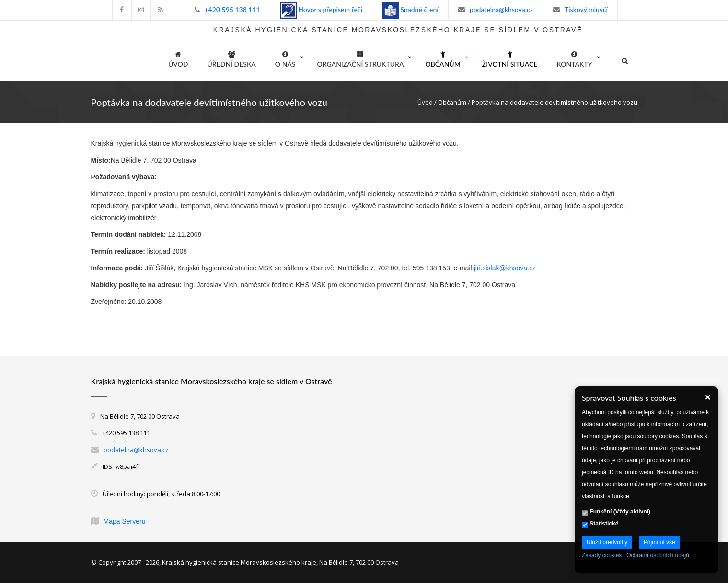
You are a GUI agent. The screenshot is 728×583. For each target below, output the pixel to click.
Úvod (425, 102)
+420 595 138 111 (232, 9)
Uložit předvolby (607, 542)
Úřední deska (232, 58)
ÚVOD (178, 58)
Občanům (443, 58)
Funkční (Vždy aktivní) (616, 512)
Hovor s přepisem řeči (329, 9)
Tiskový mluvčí (586, 9)
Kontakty (574, 58)
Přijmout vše (659, 542)
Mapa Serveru (125, 521)
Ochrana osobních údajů (658, 555)
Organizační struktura (361, 58)
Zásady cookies (602, 555)
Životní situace (510, 58)
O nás (285, 58)
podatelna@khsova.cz (501, 9)
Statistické (600, 524)
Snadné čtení (419, 9)
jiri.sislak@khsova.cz (505, 268)
